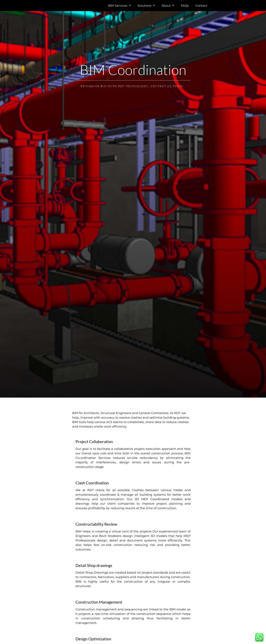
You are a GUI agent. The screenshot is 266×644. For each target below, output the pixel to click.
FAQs (185, 9)
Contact (201, 9)
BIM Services (119, 9)
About (168, 9)
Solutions (146, 9)
